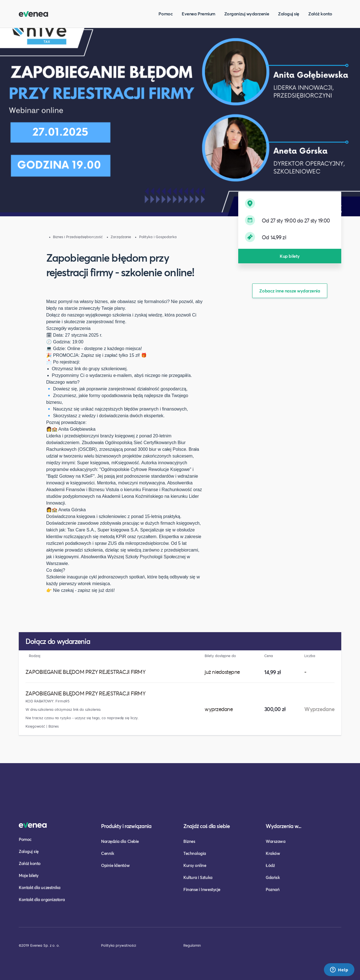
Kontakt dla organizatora (42, 899)
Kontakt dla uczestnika (40, 887)
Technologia (195, 853)
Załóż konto (320, 14)
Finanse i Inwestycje (202, 889)
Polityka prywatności (119, 945)
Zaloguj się (289, 14)
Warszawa (275, 841)
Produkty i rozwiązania (126, 826)
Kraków (273, 853)
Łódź (270, 865)
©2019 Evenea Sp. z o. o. (39, 945)
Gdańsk (273, 877)
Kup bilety (290, 256)
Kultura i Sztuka (198, 877)
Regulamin (192, 945)
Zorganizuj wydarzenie (247, 14)
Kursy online (195, 865)
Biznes (189, 841)
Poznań (273, 889)
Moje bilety (29, 875)
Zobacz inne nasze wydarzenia (290, 291)
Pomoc (166, 14)
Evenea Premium (198, 14)
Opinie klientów (115, 865)
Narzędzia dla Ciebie (120, 841)
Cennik (107, 853)
